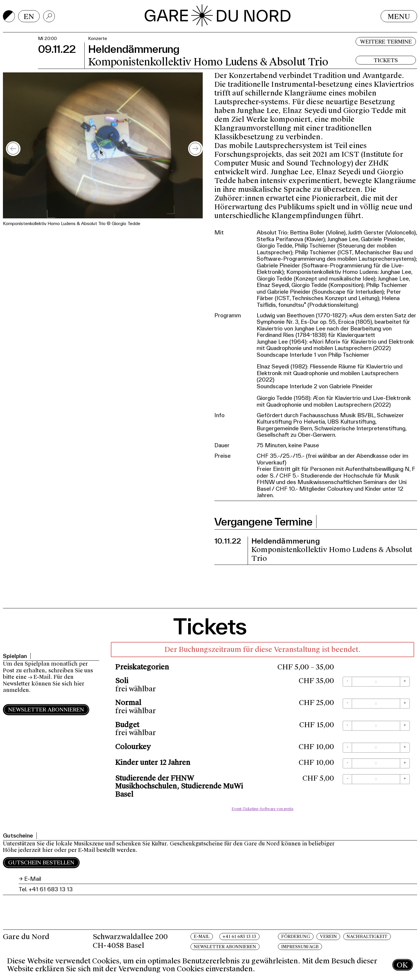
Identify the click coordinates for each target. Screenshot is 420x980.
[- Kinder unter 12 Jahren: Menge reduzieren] (347, 763)
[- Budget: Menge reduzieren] (347, 726)
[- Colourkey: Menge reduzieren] (347, 748)
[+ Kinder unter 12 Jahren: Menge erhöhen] (405, 763)
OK (402, 965)
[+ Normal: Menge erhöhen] (405, 704)
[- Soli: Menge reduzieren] (347, 682)
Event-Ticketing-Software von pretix (262, 809)
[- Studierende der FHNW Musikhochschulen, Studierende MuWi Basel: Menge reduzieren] (347, 779)
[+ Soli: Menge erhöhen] (405, 682)
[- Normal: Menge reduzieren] (347, 704)
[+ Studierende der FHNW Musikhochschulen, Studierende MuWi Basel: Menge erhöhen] (405, 779)
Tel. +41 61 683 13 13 (46, 889)
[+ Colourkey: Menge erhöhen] (405, 748)
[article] (262, 728)
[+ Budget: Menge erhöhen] (405, 726)
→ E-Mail (39, 677)
